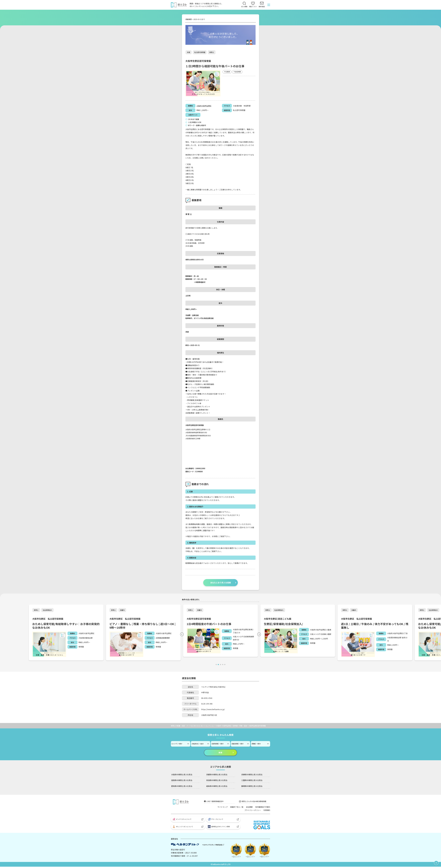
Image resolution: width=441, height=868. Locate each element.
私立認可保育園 (200, 52)
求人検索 (244, 7)
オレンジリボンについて (183, 828)
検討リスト (253, 5)
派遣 (189, 52)
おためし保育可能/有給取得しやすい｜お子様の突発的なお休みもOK (66, 626)
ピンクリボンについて (182, 820)
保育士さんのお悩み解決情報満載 (255, 802)
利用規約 (267, 811)
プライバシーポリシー (252, 811)
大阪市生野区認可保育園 (199, 619)
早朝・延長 (243, 726)
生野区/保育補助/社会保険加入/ (284, 624)
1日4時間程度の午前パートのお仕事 (210, 624)
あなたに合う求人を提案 (220, 583)
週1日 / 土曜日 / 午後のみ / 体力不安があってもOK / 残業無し (374, 626)
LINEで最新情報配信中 (215, 802)
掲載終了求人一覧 (235, 808)
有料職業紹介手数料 (262, 808)
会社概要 (248, 808)
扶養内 (122, 611)
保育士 (212, 52)
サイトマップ (220, 808)
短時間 (235, 726)
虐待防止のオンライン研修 (219, 828)
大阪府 (199, 106)
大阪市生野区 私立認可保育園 (49, 619)
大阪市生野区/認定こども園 (278, 619)
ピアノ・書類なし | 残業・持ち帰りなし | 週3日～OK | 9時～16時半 (143, 626)
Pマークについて (216, 820)
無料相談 (262, 7)
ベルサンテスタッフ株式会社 (212, 846)
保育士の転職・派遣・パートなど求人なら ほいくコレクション (193, 726)
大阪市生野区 (207, 106)
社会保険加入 (48, 611)
